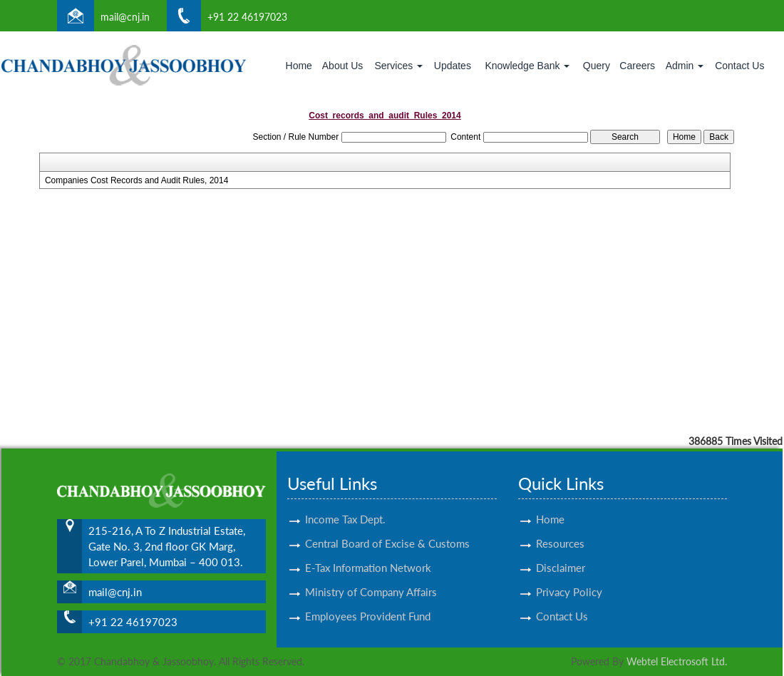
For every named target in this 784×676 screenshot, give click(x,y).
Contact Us (739, 66)
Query (597, 66)
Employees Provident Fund (368, 603)
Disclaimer (561, 555)
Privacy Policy (569, 579)
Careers (637, 66)
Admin (685, 66)
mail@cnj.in (125, 17)
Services (398, 66)
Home (299, 66)
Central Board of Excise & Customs (387, 531)
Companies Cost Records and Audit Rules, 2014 (136, 180)
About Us (343, 66)
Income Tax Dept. (345, 506)
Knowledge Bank (527, 66)
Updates (453, 66)
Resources (560, 531)
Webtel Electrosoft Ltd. (677, 661)
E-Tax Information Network (368, 555)
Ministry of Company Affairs (371, 579)
